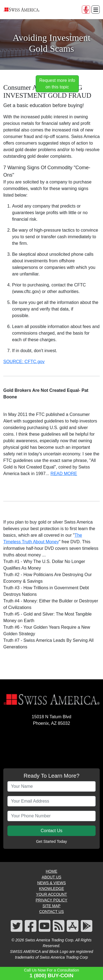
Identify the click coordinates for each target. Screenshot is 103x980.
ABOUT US (51, 877)
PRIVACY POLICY (51, 900)
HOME (52, 871)
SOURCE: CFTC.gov (24, 362)
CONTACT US (52, 912)
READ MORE (64, 474)
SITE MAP (51, 906)
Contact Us (51, 831)
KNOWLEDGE (51, 889)
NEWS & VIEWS (51, 883)
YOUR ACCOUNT (51, 894)
